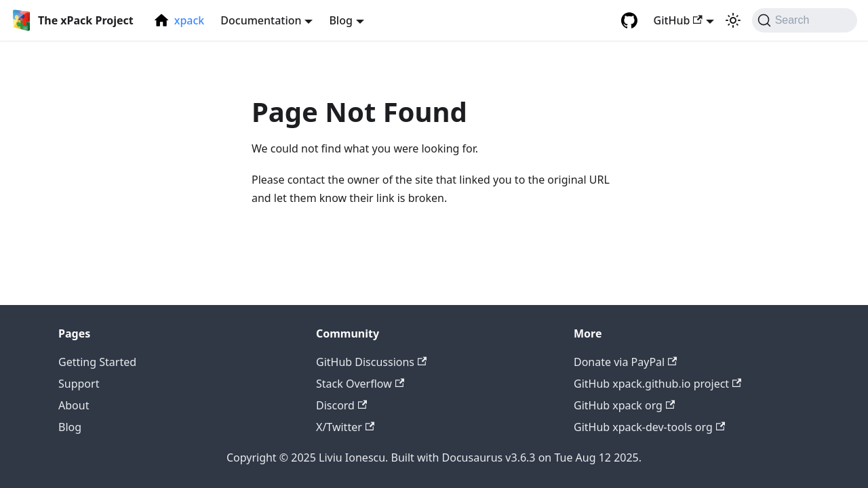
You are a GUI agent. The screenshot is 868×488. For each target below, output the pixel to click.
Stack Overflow (360, 384)
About (74, 405)
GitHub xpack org (624, 405)
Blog (70, 427)
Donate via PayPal (625, 362)
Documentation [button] (261, 20)
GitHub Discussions (371, 362)
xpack (190, 20)
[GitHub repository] (629, 20)
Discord (341, 405)
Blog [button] (340, 20)
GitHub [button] (678, 20)
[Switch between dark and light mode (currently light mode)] (733, 20)
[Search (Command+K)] (805, 20)
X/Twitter (345, 427)
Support (79, 384)
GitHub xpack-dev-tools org (649, 427)
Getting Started (97, 362)
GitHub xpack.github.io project (657, 384)
